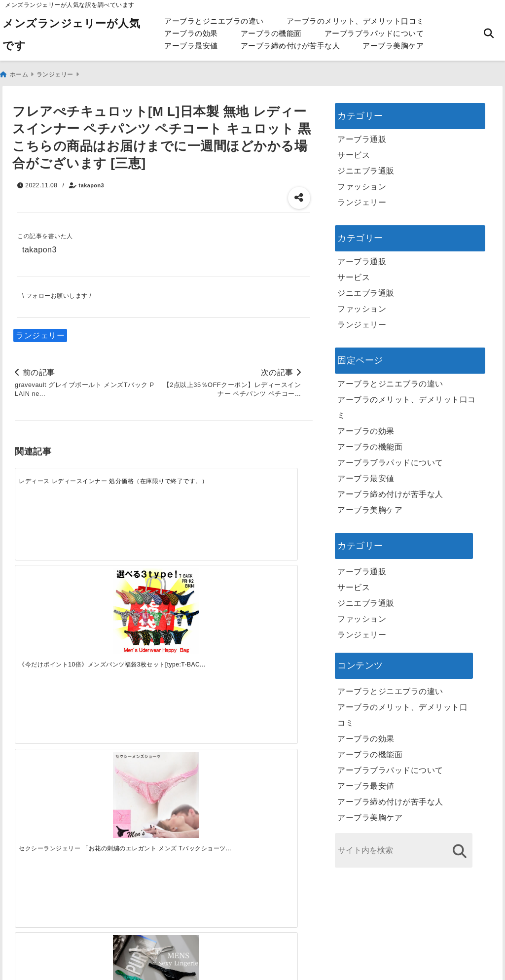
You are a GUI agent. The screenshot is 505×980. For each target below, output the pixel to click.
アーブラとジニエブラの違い (214, 21)
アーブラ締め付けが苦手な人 (290, 46)
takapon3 (91, 181)
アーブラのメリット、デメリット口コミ (355, 21)
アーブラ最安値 (191, 46)
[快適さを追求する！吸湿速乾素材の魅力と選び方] (275, 645)
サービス (354, 151)
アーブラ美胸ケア (393, 46)
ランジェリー (40, 331)
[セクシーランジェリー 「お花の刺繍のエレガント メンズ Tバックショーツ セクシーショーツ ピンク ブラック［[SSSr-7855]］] (201, 502)
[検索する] (459, 847)
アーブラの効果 (191, 33)
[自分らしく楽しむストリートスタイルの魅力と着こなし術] (201, 645)
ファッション (362, 182)
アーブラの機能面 (271, 33)
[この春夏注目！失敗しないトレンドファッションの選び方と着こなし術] (126, 645)
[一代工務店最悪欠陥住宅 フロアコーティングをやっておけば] (52, 645)
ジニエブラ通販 (366, 166)
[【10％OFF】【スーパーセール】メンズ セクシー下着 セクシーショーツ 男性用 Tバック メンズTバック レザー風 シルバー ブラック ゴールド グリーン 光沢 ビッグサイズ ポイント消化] (275, 502)
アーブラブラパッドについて (374, 33)
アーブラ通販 (362, 135)
